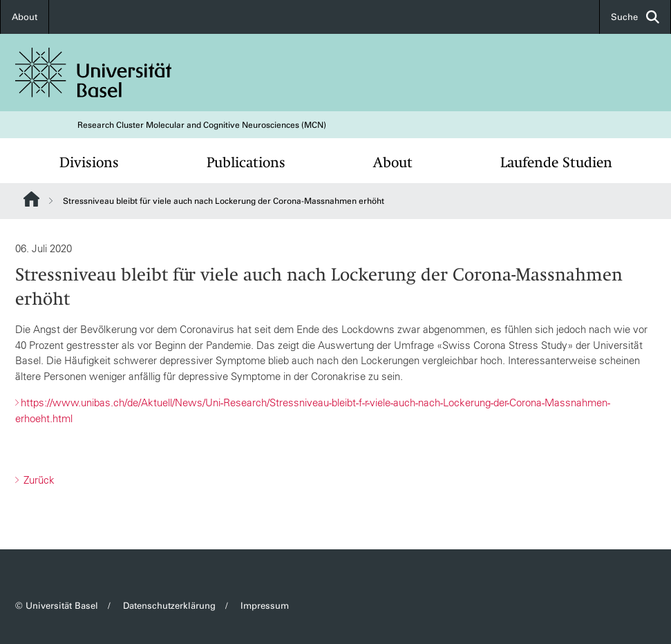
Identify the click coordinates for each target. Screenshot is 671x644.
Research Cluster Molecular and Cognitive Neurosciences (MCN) (202, 125)
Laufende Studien (556, 162)
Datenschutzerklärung (169, 606)
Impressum (265, 606)
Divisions (89, 162)
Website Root (31, 199)
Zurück (38, 480)
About (25, 17)
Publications (246, 162)
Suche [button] (635, 17)
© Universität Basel (57, 606)
